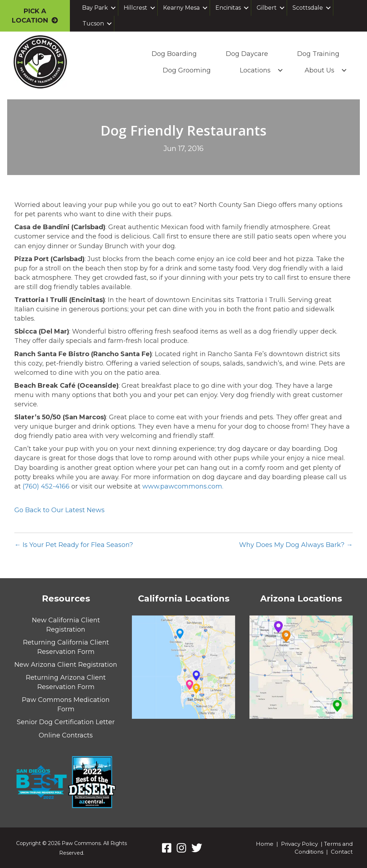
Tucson (93, 23)
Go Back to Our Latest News (59, 510)
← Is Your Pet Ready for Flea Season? (74, 545)
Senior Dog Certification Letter (66, 722)
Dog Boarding (173, 54)
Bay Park (95, 8)
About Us (318, 70)
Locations (254, 70)
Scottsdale (308, 8)
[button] (113, 8)
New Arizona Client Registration (66, 665)
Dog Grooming (186, 70)
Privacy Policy (299, 844)
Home (265, 844)
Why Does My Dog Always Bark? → (296, 545)
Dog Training (317, 54)
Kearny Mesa (181, 8)
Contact (342, 852)
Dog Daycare (246, 54)
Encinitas (228, 8)
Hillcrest (135, 8)
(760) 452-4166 (46, 486)
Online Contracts (66, 735)
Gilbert (267, 8)
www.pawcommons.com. (183, 486)
